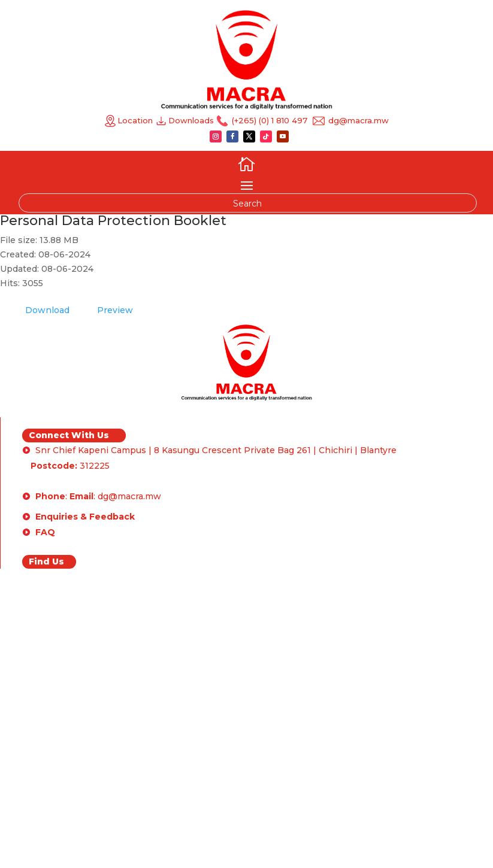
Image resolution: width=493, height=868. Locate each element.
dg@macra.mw (357, 120)
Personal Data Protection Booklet (113, 221)
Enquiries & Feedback (85, 517)
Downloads (192, 120)
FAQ (45, 532)
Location (128, 120)
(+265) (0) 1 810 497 (268, 120)
